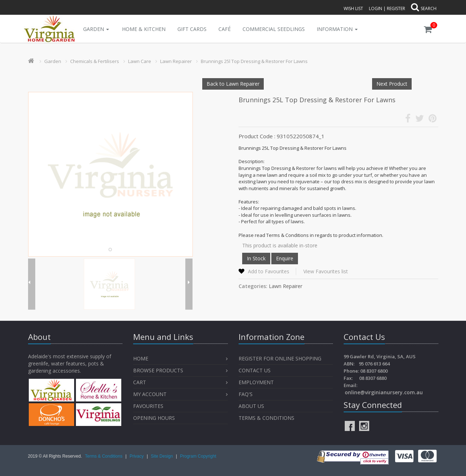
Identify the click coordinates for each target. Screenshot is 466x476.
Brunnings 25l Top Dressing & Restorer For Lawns (254, 61)
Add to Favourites (269, 271)
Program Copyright (198, 456)
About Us (251, 406)
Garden (96, 29)
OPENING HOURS (154, 418)
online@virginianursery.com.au (384, 392)
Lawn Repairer (176, 61)
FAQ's (246, 394)
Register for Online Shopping (280, 358)
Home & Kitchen (144, 29)
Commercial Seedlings (274, 29)
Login (375, 8)
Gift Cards (192, 29)
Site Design (162, 456)
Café (225, 29)
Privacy (137, 456)
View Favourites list (326, 271)
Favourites (149, 406)
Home (141, 358)
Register (396, 8)
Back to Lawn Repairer (233, 84)
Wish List (353, 8)
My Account (150, 394)
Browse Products (158, 370)
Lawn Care (140, 61)
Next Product (392, 84)
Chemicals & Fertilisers (95, 61)
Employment (256, 382)
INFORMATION (337, 29)
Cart (140, 382)
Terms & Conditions (266, 418)
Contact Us (255, 370)
